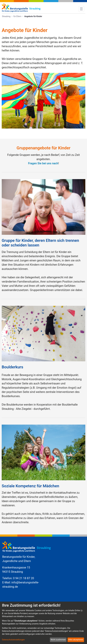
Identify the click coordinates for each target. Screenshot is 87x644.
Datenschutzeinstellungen (13, 640)
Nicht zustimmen (58, 640)
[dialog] (43, 623)
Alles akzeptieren (76, 640)
